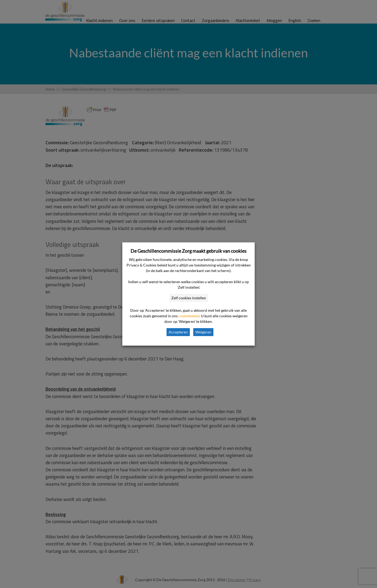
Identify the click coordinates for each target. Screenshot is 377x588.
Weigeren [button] (203, 332)
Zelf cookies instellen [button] (189, 298)
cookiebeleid (189, 316)
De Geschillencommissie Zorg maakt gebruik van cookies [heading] (188, 251)
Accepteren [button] (178, 332)
